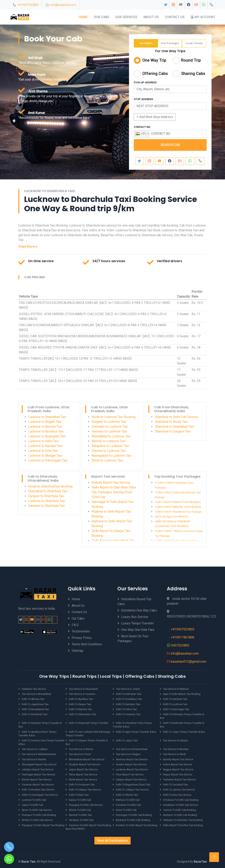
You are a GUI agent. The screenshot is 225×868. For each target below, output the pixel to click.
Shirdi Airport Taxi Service (83, 779)
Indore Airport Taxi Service (177, 764)
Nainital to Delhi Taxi (80, 814)
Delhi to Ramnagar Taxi (176, 709)
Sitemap (77, 651)
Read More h (28, 246)
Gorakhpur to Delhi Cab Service (180, 804)
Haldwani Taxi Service (34, 689)
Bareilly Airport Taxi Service (178, 759)
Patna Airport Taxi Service (83, 774)
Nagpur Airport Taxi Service (178, 769)
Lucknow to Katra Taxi (43, 441)
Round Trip (191, 60)
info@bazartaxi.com (63, 5)
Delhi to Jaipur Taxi (127, 740)
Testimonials (81, 631)
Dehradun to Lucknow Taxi (110, 427)
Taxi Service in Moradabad (36, 694)
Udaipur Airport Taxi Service (131, 779)
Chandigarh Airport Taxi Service (39, 764)
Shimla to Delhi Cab (80, 809)
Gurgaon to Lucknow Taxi (109, 422)
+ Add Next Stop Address (155, 117)
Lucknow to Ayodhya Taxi (46, 431)
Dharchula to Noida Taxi (171, 422)
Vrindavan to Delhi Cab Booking (181, 799)
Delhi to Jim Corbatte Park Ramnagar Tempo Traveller (88, 733)
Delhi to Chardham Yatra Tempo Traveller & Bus (132, 725)
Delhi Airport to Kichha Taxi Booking (183, 824)
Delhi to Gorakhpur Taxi (129, 699)
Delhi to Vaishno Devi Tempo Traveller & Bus (41, 742)
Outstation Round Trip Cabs (134, 602)
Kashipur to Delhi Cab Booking (180, 814)
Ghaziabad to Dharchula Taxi (48, 491)
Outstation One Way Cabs (139, 610)
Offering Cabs (155, 73)
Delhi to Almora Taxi (33, 699)
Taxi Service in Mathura (176, 689)
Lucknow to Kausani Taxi (45, 446)
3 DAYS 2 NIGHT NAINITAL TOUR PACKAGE (178, 507)
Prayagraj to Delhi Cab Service (86, 804)
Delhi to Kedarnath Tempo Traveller (88, 723)
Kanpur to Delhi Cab (80, 799)
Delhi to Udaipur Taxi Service (85, 789)
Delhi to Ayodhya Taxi (81, 699)
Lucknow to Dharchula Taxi (47, 501)
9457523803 (180, 645)
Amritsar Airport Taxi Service (132, 759)
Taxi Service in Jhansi (128, 689)
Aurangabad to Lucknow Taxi (111, 456)
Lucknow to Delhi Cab (34, 799)
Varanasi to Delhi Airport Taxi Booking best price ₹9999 (88, 826)
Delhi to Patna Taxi (126, 709)
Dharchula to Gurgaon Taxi (173, 431)
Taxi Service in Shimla (81, 749)
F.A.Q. (75, 625)
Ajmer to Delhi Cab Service (37, 809)
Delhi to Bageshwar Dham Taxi (133, 784)
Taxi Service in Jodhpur (35, 749)
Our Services (126, 17)
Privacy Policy (82, 638)
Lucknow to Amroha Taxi (45, 427)
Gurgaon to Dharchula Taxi (46, 496)
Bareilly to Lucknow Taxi (108, 441)
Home (83, 17)
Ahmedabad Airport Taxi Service (86, 759)
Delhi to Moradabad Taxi (35, 709)
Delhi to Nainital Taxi (80, 709)
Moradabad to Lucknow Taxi (111, 436)
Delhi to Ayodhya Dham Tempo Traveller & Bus (37, 733)
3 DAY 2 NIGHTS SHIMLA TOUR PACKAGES (178, 502)
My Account (203, 17)
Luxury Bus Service (135, 617)
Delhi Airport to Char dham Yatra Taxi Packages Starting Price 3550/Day (114, 492)
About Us (151, 17)
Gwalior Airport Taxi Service (131, 764)
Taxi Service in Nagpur (128, 754)
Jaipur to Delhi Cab (32, 804)
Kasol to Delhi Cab (126, 809)
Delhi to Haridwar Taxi (175, 699)
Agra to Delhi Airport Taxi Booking (182, 694)
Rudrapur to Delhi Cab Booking (39, 814)
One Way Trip (154, 60)
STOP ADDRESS (143, 99)
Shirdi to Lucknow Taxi (107, 460)
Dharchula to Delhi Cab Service (176, 417)
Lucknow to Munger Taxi (45, 456)
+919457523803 (28, 5)
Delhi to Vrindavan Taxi (82, 784)
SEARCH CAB (170, 145)
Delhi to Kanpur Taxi (80, 704)
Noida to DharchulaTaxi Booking (50, 486)
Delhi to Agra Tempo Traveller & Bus (136, 731)
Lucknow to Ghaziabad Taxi (47, 417)
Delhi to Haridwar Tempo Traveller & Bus (40, 725)
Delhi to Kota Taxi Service (177, 794)
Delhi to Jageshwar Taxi (35, 704)
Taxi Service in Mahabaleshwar (39, 754)
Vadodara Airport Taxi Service (179, 779)
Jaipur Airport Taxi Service (83, 769)
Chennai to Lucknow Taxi (109, 451)
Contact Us (175, 17)
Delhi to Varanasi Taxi (128, 714)
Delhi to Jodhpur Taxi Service (132, 789)
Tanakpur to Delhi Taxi (81, 819)
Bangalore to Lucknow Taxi (110, 446)
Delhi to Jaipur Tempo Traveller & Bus (184, 731)
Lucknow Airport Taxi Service (132, 769)
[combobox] (142, 134)
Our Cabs (102, 17)
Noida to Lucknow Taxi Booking (114, 417)
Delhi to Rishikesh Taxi (35, 714)
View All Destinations (113, 840)
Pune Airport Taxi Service (130, 774)
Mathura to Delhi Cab (128, 799)
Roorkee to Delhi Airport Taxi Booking (137, 824)
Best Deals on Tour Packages (133, 639)
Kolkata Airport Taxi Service (111, 483)
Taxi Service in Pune (80, 754)
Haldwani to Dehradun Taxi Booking (183, 819)
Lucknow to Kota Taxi (43, 451)
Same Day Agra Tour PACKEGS (171, 517)
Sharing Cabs (193, 73)
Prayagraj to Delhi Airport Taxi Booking (43, 824)
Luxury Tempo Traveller (137, 623)
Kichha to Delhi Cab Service (37, 819)
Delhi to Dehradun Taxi (129, 694)
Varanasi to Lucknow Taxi (109, 431)
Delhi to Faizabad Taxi (175, 784)
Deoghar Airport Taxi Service (84, 764)
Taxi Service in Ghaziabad (83, 689)
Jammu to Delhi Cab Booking (179, 809)
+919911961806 (183, 637)
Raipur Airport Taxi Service (177, 774)
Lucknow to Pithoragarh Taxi (48, 460)
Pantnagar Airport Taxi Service (38, 774)
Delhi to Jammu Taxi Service (179, 789)
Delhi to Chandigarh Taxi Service (40, 794)
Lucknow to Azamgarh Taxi (47, 436)
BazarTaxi (200, 861)
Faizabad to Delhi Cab (128, 804)
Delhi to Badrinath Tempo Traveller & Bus (182, 725)
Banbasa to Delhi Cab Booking (133, 819)
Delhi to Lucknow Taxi (175, 704)
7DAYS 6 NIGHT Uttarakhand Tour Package (178, 512)
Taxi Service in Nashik (34, 759)
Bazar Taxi (28, 861)
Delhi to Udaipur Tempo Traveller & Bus (90, 740)
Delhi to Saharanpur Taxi (82, 714)
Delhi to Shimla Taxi (127, 794)
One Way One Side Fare (138, 630)
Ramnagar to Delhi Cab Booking (134, 814)
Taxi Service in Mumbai (176, 749)
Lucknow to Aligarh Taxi (45, 422)
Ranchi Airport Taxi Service (37, 779)
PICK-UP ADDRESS (145, 82)
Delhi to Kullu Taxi (79, 794)
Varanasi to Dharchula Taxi (46, 506)
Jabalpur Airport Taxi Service (37, 769)
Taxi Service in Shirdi (174, 754)
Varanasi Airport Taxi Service (38, 784)
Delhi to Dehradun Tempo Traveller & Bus (182, 716)
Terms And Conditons (87, 644)
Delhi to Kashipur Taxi (128, 704)
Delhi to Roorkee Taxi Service (38, 789)
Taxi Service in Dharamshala (132, 749)
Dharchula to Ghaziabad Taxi (174, 427)
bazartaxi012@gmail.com (189, 662)
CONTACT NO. (142, 127)
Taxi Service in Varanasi (82, 694)
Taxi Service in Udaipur (175, 740)
